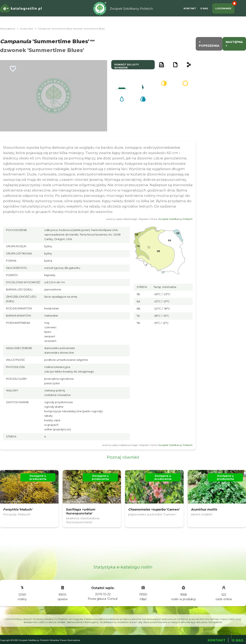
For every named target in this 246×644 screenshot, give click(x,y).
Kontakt (190, 8)
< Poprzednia (209, 44)
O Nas (204, 8)
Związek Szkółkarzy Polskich (175, 219)
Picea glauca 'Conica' (103, 599)
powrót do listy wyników (127, 66)
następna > (234, 44)
